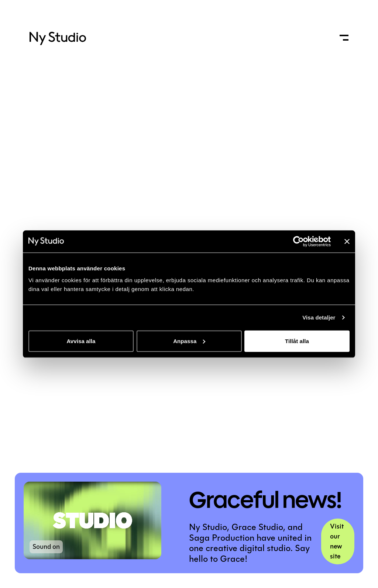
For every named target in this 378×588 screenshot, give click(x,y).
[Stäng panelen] (347, 242)
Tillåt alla (297, 341)
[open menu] (344, 38)
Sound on (46, 547)
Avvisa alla (81, 341)
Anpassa (189, 341)
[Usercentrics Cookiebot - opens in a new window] (298, 242)
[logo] (58, 41)
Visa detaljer (319, 317)
